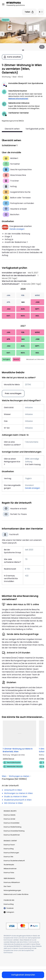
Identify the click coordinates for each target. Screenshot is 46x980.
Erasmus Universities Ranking (14, 831)
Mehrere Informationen (18, 99)
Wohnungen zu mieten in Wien (18, 793)
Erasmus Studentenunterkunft (14, 860)
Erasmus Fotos (9, 872)
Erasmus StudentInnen (12, 835)
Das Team (7, 886)
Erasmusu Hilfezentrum (12, 882)
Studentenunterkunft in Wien (18, 800)
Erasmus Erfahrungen (11, 853)
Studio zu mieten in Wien (16, 796)
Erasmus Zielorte (10, 815)
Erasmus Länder (9, 819)
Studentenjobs (9, 864)
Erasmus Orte (8, 857)
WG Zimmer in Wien (13, 803)
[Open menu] (3, 4)
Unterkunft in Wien (13, 790)
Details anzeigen (17, 229)
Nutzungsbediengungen (12, 890)
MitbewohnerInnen (10, 868)
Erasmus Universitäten (12, 823)
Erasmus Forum (9, 845)
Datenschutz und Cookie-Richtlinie (16, 894)
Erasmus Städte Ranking (13, 827)
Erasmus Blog (9, 849)
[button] (23, 121)
